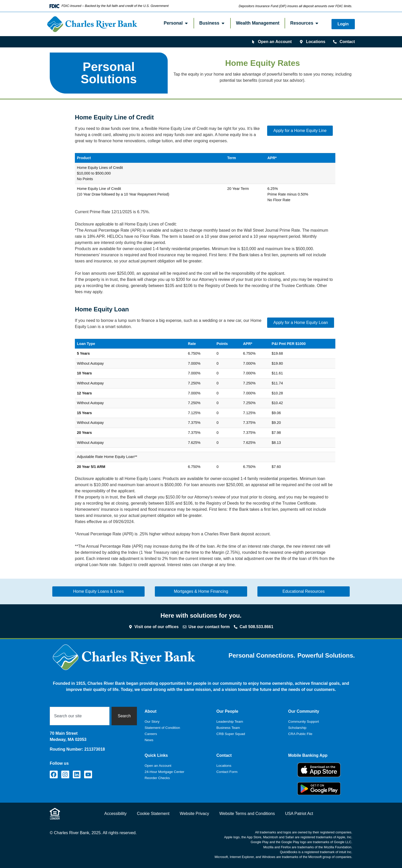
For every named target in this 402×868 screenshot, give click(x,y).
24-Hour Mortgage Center (164, 772)
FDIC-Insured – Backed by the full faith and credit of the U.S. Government (115, 6)
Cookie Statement (153, 814)
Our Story (152, 722)
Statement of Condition (162, 728)
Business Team (228, 728)
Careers (151, 734)
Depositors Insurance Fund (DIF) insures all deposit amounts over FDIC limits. (295, 6)
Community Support (304, 722)
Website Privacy (194, 814)
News (149, 740)
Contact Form (227, 772)
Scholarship (297, 728)
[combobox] (80, 716)
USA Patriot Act (299, 814)
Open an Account (158, 766)
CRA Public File (300, 734)
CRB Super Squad (231, 734)
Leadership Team (230, 722)
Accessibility (115, 814)
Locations (224, 766)
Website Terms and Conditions (247, 814)
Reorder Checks (157, 778)
